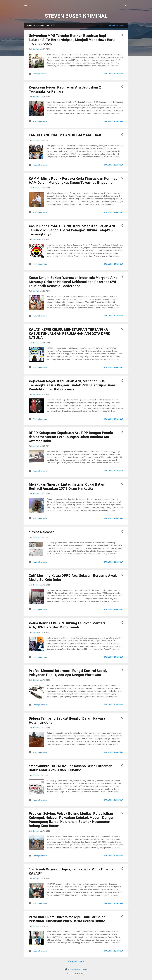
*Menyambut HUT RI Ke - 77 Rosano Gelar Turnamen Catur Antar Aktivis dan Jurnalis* (71, 768)
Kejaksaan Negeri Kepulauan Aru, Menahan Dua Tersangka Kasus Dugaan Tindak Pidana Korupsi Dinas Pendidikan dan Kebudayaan (72, 385)
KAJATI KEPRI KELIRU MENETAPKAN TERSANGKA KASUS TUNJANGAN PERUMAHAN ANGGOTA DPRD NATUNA (70, 334)
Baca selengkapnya (113, 74)
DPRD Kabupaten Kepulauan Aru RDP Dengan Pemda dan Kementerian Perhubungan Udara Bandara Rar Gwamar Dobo (71, 437)
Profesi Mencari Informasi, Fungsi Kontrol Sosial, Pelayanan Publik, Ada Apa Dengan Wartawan (68, 673)
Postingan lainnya (76, 962)
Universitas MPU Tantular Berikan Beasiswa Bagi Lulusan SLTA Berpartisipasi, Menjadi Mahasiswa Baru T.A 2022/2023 (72, 40)
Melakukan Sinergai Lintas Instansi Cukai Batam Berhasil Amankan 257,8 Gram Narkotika (67, 486)
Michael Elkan (81, 974)
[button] (122, 35)
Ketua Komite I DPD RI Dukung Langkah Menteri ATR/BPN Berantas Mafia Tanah (67, 625)
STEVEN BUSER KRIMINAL (76, 16)
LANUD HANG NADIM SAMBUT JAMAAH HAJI (65, 135)
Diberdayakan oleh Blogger (76, 969)
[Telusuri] (126, 6)
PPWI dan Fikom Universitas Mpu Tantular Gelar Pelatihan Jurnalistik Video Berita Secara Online (67, 919)
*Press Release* (41, 532)
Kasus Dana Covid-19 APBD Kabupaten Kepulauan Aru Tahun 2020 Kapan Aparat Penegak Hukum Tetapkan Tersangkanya (72, 230)
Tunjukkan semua (116, 25)
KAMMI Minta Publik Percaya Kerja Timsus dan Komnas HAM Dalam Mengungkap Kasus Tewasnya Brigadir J (73, 181)
